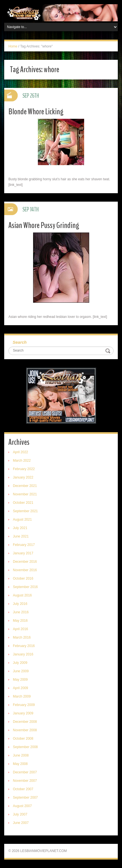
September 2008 (25, 747)
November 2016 (25, 570)
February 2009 (24, 705)
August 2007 (22, 806)
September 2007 (25, 798)
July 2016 (20, 604)
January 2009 (23, 713)
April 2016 (20, 629)
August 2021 (22, 520)
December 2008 (25, 722)
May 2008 (20, 764)
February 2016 (24, 646)
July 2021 (20, 528)
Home (13, 46)
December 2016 (25, 562)
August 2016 (22, 595)
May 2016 (20, 621)
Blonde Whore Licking (36, 112)
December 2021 (25, 486)
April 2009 (20, 688)
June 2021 (21, 536)
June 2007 (21, 823)
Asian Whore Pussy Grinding (44, 225)
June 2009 (21, 671)
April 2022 (20, 452)
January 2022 (23, 477)
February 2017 (24, 545)
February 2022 (24, 469)
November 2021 (25, 494)
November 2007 (25, 781)
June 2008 (21, 755)
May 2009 (20, 680)
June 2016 (21, 612)
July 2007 (20, 814)
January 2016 (23, 654)
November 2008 (25, 730)
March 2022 (22, 461)
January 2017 (23, 553)
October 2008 (23, 739)
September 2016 (25, 587)
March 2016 (22, 637)
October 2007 (23, 789)
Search (20, 342)
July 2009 (20, 663)
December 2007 (25, 772)
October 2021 (23, 503)
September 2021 (25, 511)
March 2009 (22, 696)
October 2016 (23, 578)
